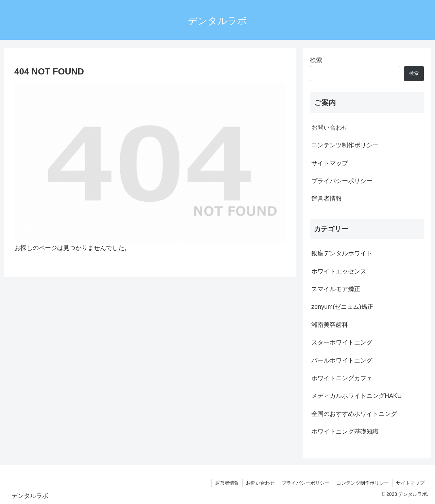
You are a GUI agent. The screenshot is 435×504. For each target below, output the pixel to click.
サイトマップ (330, 163)
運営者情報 (327, 199)
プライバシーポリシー (342, 181)
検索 (316, 60)
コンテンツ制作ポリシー (345, 145)
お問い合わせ (330, 128)
